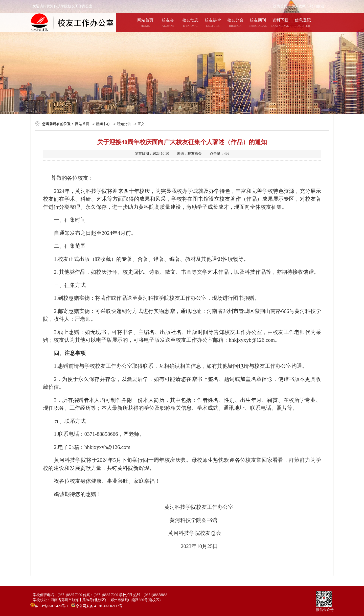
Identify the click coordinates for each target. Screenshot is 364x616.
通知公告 (124, 124)
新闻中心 (103, 124)
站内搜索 (317, 6)
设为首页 (280, 6)
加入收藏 (299, 6)
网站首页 (82, 124)
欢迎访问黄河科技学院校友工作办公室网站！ (68, 6)
